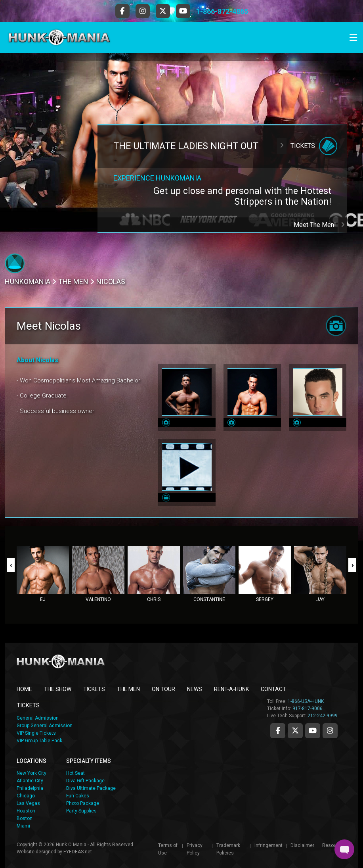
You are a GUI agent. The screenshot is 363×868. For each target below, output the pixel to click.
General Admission (38, 718)
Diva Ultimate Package (91, 788)
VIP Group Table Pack (39, 741)
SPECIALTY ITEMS (89, 761)
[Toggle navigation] (353, 38)
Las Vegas (28, 803)
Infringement (268, 845)
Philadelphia (30, 788)
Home (24, 689)
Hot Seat (75, 773)
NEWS (195, 689)
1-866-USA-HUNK (306, 701)
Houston (26, 811)
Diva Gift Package (85, 781)
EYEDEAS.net (78, 852)
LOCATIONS (32, 761)
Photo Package (83, 803)
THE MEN (73, 281)
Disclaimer (302, 845)
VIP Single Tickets (36, 733)
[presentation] (11, 565)
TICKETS (94, 689)
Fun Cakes (78, 796)
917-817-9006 (308, 709)
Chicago (26, 796)
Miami (23, 826)
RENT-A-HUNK (231, 689)
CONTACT (273, 689)
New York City (32, 773)
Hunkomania (28, 281)
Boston (25, 818)
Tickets (307, 146)
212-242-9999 (323, 716)
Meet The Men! (320, 225)
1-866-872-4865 (222, 11)
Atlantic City (30, 781)
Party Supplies (81, 811)
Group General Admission (45, 726)
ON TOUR (163, 689)
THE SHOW (58, 689)
